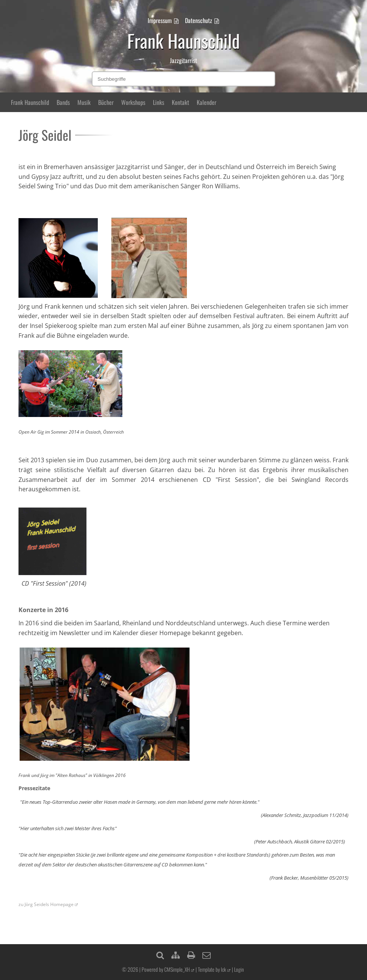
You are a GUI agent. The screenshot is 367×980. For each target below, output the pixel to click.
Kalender (207, 102)
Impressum (160, 20)
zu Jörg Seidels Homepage (46, 904)
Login (239, 969)
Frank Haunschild (30, 102)
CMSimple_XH (177, 969)
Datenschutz (199, 20)
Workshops (133, 102)
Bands (63, 102)
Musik (84, 102)
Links (159, 102)
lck (224, 969)
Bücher (106, 102)
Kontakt (180, 102)
